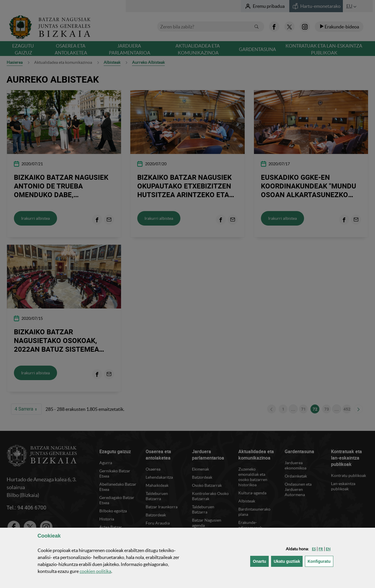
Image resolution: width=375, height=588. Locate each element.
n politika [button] (95, 571)
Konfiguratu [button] (320, 561)
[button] (314, 549)
